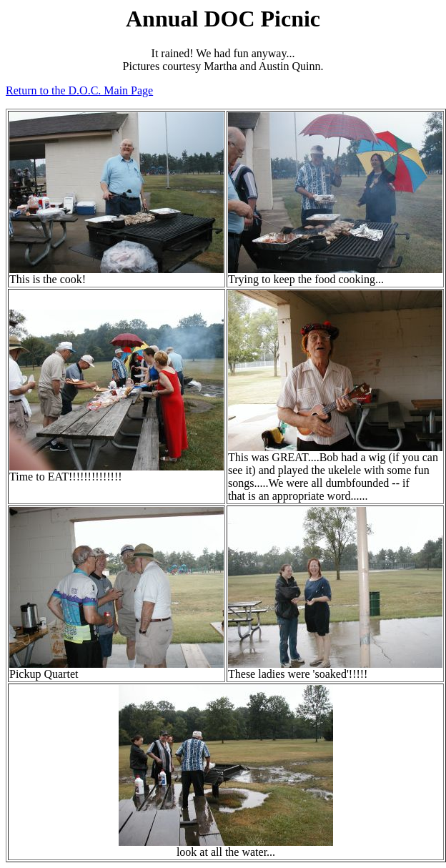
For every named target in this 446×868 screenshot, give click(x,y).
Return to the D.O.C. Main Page (79, 90)
